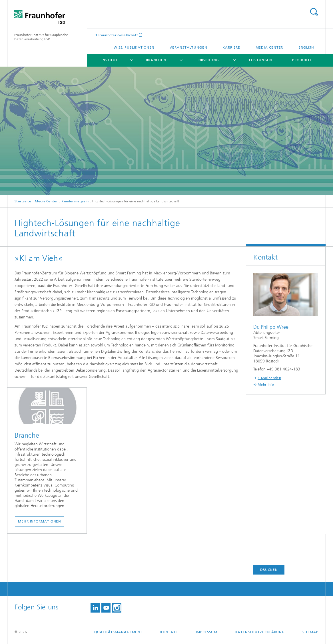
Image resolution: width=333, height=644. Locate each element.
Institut (110, 60)
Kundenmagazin (75, 201)
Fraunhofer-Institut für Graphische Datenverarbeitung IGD (41, 37)
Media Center (269, 47)
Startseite (23, 201)
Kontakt (169, 632)
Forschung (208, 60)
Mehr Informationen (40, 521)
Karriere (231, 47)
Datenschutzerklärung (260, 632)
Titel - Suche (314, 12)
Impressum (207, 632)
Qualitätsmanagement (118, 632)
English (306, 47)
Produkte (302, 60)
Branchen (156, 60)
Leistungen (261, 60)
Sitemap (310, 632)
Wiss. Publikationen (134, 47)
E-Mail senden (269, 378)
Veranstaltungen (188, 47)
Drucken (269, 570)
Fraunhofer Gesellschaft (118, 35)
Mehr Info (266, 384)
